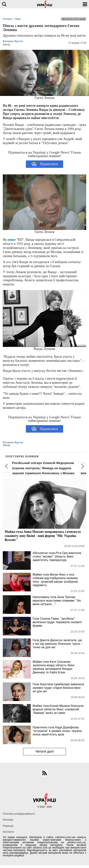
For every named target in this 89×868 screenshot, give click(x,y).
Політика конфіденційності (19, 814)
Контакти (8, 832)
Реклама (8, 820)
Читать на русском (74, 19)
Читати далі (44, 751)
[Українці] (44, 4)
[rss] (44, 773)
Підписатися (45, 164)
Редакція (8, 826)
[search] (4, 4)
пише (12, 240)
